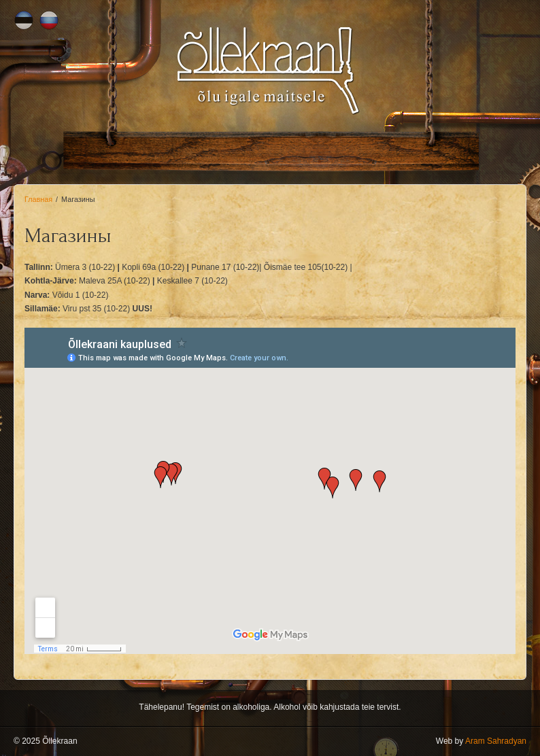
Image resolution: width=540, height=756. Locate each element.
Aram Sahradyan (496, 741)
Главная (38, 199)
